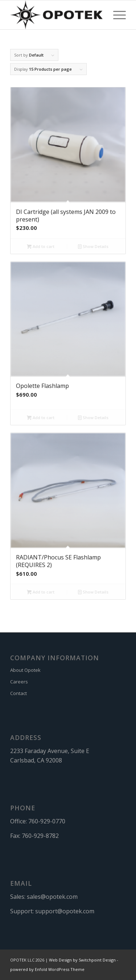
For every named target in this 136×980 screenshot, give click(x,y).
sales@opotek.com (52, 897)
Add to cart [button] (41, 246)
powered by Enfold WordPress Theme (47, 969)
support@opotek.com (65, 911)
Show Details (93, 246)
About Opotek (25, 670)
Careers (19, 682)
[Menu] (116, 15)
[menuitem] (116, 15)
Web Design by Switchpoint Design (82, 960)
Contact (18, 693)
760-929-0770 (47, 821)
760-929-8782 (40, 836)
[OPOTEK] (56, 15)
